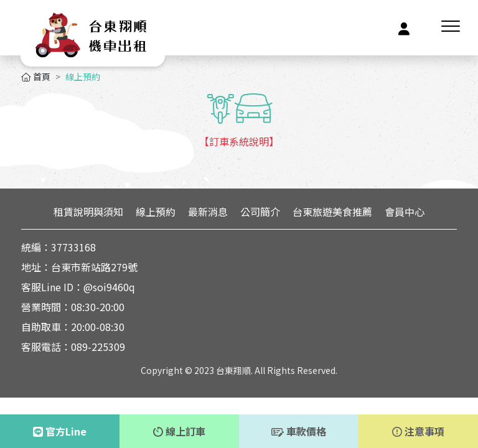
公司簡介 (260, 212)
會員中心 (405, 212)
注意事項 (418, 431)
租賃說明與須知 (88, 212)
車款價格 (299, 431)
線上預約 (156, 212)
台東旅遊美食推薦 (332, 212)
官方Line (60, 431)
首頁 (36, 77)
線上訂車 (179, 431)
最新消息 (208, 212)
